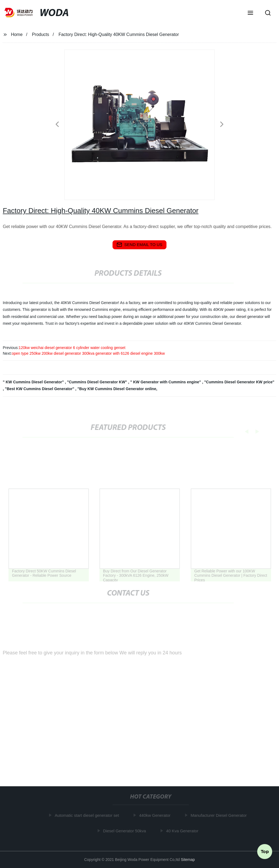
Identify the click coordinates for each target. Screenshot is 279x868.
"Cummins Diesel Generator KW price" (239, 382)
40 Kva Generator (183, 831)
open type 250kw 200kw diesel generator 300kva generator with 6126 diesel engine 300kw (88, 353)
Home (17, 34)
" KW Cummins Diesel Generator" (34, 382)
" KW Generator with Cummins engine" (166, 382)
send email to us (139, 245)
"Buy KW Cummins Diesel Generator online (117, 389)
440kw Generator (156, 815)
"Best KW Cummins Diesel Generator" (40, 389)
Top (265, 851)
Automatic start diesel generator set (88, 815)
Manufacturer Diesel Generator (220, 815)
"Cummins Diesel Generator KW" (98, 382)
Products (40, 34)
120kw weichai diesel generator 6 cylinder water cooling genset (72, 348)
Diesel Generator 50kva (126, 831)
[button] (250, 13)
